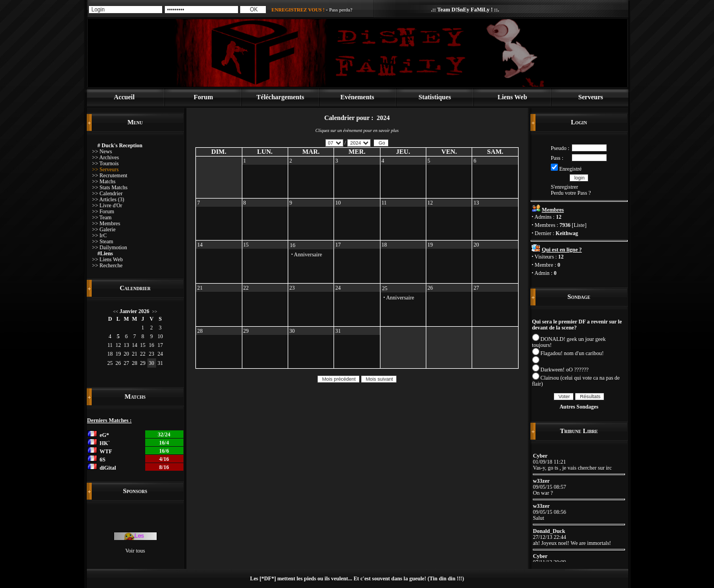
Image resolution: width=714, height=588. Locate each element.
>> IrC (100, 235)
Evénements (358, 97)
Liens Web (512, 97)
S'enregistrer (564, 187)
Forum (203, 97)
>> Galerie (104, 229)
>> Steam (103, 241)
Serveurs (590, 97)
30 (152, 363)
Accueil (124, 97)
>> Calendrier (108, 193)
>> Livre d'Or (107, 205)
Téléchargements (280, 97)
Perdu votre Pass (569, 193)
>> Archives (106, 157)
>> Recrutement (110, 175)
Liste (579, 225)
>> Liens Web (108, 259)
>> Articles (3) (108, 199)
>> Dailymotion (110, 247)
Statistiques (435, 97)
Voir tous (135, 551)
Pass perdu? (341, 10)
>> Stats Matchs (110, 187)
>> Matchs (104, 181)
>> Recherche (108, 265)
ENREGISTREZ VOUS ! (298, 10)
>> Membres (106, 223)
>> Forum (103, 211)
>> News (102, 151)
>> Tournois (106, 163)
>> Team (102, 217)
